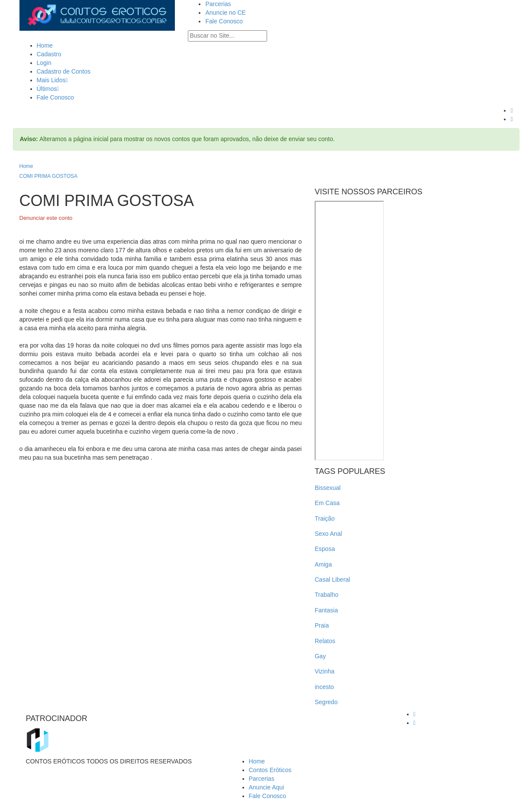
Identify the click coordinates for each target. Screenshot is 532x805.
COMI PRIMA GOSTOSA (48, 176)
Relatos (325, 641)
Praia (322, 625)
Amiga (323, 564)
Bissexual (328, 488)
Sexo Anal (328, 534)
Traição (325, 518)
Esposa (325, 549)
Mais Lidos (52, 80)
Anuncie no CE (225, 13)
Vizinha (325, 671)
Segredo (326, 702)
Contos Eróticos (270, 770)
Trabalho (327, 595)
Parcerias (218, 4)
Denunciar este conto (46, 218)
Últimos (48, 89)
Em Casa (327, 503)
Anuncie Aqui (267, 787)
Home (45, 45)
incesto (324, 687)
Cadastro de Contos (64, 71)
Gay (320, 656)
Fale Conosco (224, 21)
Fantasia (326, 610)
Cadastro (49, 54)
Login (44, 63)
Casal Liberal (332, 580)
